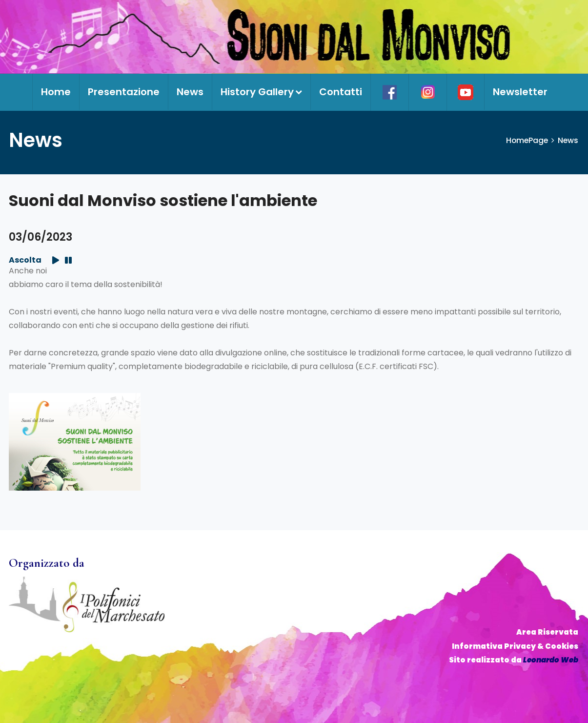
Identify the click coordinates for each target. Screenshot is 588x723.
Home (56, 92)
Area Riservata (547, 632)
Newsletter (520, 92)
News (190, 92)
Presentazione (124, 92)
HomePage (526, 140)
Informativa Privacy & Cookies (515, 646)
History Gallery (261, 92)
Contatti (341, 92)
